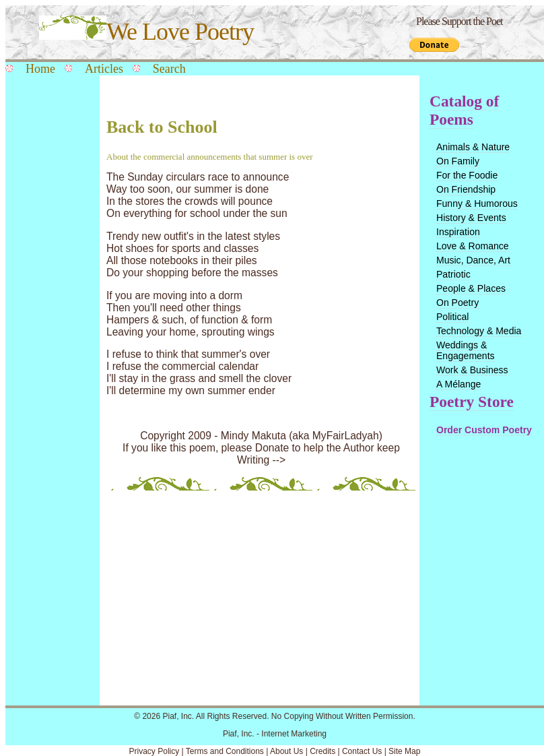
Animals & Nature (473, 147)
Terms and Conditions (225, 751)
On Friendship (466, 189)
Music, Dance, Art (473, 260)
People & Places (471, 288)
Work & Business (472, 370)
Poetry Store (472, 402)
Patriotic (453, 274)
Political (452, 317)
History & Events (471, 218)
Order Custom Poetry (484, 430)
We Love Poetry (146, 32)
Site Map (404, 751)
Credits (322, 751)
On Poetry (457, 303)
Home (40, 69)
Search (169, 69)
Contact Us (362, 751)
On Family (458, 161)
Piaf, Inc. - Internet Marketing (275, 734)
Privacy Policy (155, 751)
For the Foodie (467, 175)
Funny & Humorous (477, 203)
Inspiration (458, 232)
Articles (104, 69)
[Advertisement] (49, 298)
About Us (286, 751)
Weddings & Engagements (466, 350)
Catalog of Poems (464, 110)
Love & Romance (473, 246)
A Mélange (458, 384)
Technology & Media (479, 331)
